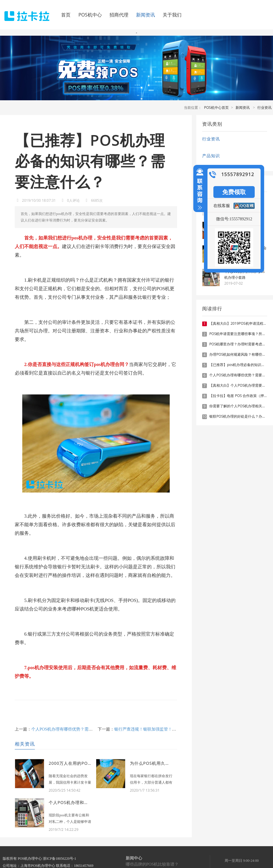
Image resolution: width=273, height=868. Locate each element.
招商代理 (119, 15)
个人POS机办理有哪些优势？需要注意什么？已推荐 (79, 729)
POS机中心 (90, 15)
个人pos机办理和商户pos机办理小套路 (245, 274)
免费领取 (234, 192)
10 (205, 417)
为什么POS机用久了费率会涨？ (161, 763)
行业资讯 (264, 108)
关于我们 (172, 15)
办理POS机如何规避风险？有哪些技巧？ (241, 354)
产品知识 (211, 156)
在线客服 (222, 205)
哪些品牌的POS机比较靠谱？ (152, 864)
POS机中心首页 (216, 108)
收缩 (199, 192)
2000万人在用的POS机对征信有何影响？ (89, 763)
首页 (66, 15)
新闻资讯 (146, 15)
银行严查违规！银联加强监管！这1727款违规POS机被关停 (168, 729)
